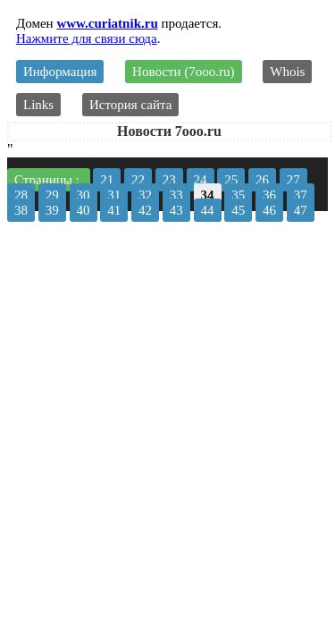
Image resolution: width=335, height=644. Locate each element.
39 (52, 210)
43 (176, 210)
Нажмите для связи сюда (87, 38)
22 (138, 180)
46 (269, 210)
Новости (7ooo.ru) (183, 72)
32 (145, 195)
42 (145, 210)
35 (238, 195)
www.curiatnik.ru (107, 23)
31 (114, 195)
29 (52, 195)
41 (114, 210)
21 (107, 180)
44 (208, 210)
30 (84, 195)
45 (238, 210)
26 (262, 180)
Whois (287, 72)
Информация (60, 72)
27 (293, 180)
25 (231, 180)
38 (21, 210)
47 (301, 210)
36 (269, 195)
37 (301, 195)
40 (84, 210)
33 (176, 195)
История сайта (130, 105)
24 (201, 180)
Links (38, 105)
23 (169, 180)
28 (21, 195)
